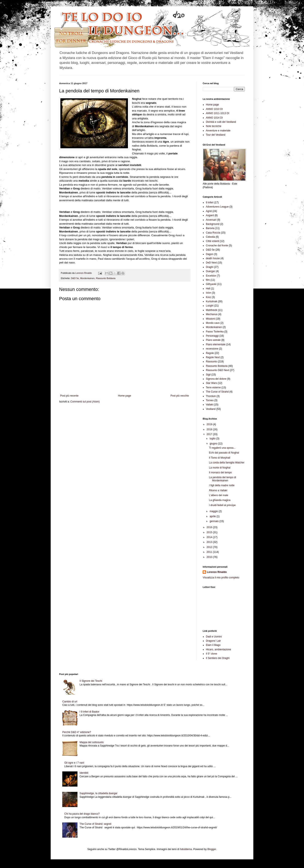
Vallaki (209, 405)
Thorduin (211, 396)
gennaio (214, 521)
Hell (208, 289)
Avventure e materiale (218, 131)
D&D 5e (75, 278)
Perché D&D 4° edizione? (77, 732)
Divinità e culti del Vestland (221, 122)
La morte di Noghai (220, 468)
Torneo (210, 400)
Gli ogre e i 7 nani (74, 763)
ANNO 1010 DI (214, 109)
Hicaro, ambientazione (218, 649)
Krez (208, 297)
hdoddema (186, 849)
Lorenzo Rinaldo (217, 572)
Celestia (210, 237)
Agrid (209, 211)
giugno (214, 444)
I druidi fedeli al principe (222, 505)
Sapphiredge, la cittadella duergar (98, 793)
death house (213, 258)
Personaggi (212, 336)
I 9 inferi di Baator (90, 712)
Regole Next (213, 357)
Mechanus (212, 314)
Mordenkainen (87, 278)
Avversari (211, 220)
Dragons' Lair (213, 641)
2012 (210, 547)
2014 (210, 537)
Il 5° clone (211, 654)
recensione (212, 349)
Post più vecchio (180, 396)
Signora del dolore (216, 379)
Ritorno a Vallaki (218, 490)
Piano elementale (216, 344)
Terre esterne (213, 387)
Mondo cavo (213, 323)
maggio (214, 511)
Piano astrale (213, 340)
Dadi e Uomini (214, 637)
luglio (213, 439)
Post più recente (69, 396)
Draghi (210, 267)
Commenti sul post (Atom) (85, 402)
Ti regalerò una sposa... (222, 448)
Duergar (210, 271)
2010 (210, 557)
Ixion (208, 293)
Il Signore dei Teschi (91, 681)
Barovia (210, 228)
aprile (213, 516)
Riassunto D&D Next (217, 370)
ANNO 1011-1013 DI (218, 113)
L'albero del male (219, 495)
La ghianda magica (220, 500)
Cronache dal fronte (217, 246)
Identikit (84, 773)
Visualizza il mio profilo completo (221, 578)
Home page (125, 396)
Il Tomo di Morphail (220, 458)
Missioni (210, 319)
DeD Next (211, 263)
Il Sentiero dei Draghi (218, 658)
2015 (210, 532)
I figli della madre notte (222, 485)
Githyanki (211, 284)
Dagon (210, 254)
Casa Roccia (213, 233)
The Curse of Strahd (217, 392)
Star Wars (211, 383)
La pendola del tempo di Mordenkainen (223, 479)
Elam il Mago (213, 645)
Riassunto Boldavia (106, 278)
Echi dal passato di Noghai (224, 453)
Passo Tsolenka (215, 332)
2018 (210, 429)
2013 (210, 542)
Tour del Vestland (216, 135)
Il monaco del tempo (220, 472)
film (208, 280)
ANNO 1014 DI (214, 118)
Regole (210, 353)
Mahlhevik (212, 310)
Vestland (211, 409)
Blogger (212, 849)
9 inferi (210, 202)
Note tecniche (214, 126)
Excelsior (211, 276)
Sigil (208, 375)
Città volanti (212, 241)
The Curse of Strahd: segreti (96, 824)
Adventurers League (217, 207)
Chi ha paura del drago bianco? (82, 814)
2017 (210, 434)
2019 (210, 424)
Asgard (210, 215)
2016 (210, 527)
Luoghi (210, 306)
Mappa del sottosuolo (92, 742)
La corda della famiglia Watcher (227, 463)
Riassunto (211, 362)
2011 (210, 552)
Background (213, 224)
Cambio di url (70, 702)
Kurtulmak (212, 301)
